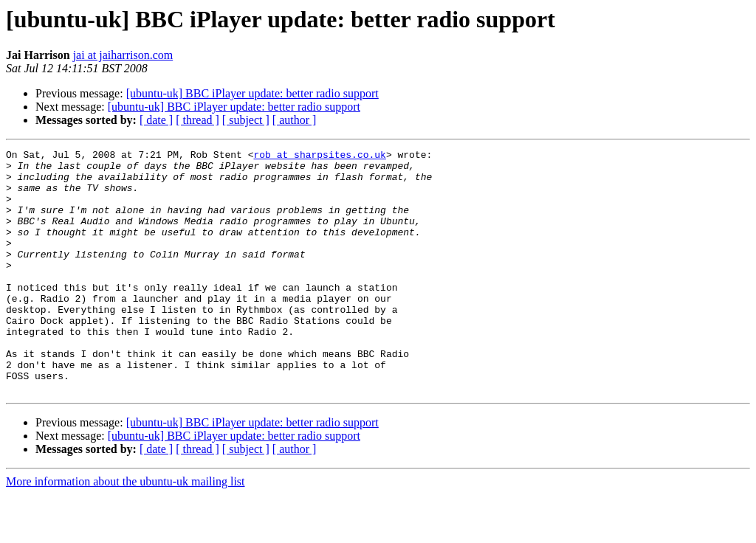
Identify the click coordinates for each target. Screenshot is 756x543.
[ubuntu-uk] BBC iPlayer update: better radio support (252, 93)
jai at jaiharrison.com (123, 55)
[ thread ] (197, 120)
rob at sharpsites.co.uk (319, 156)
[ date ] (156, 120)
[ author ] (295, 120)
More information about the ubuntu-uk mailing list (126, 530)
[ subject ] (246, 120)
